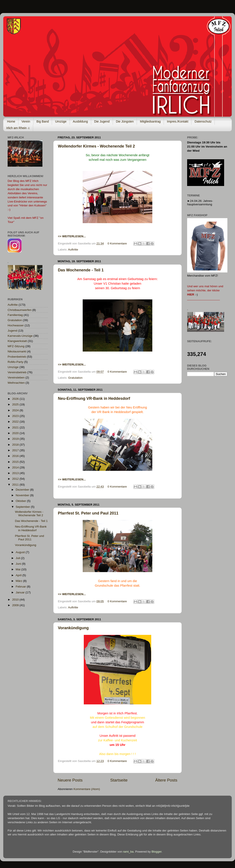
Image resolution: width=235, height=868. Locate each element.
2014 (16, 467)
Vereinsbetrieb (17, 372)
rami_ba (128, 852)
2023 (16, 416)
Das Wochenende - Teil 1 (81, 270)
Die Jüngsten (125, 121)
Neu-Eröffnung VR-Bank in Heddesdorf (94, 398)
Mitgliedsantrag (150, 121)
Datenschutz (203, 121)
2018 (16, 445)
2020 (16, 433)
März (19, 581)
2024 (16, 410)
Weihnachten (16, 383)
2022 (16, 422)
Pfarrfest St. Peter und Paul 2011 (88, 513)
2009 (16, 605)
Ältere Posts (166, 780)
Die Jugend (102, 121)
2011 (16, 485)
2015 (16, 462)
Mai (18, 569)
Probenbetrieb (17, 357)
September (23, 507)
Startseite (119, 780)
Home (11, 121)
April (19, 575)
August (21, 552)
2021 (16, 427)
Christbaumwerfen (20, 310)
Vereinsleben (16, 378)
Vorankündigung (73, 628)
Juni (19, 564)
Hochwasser (16, 325)
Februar (21, 587)
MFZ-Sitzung (16, 346)
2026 (16, 399)
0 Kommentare (117, 243)
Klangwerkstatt (17, 341)
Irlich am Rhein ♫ (18, 128)
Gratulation (75, 378)
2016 (16, 456)
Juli (18, 558)
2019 (16, 439)
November (23, 495)
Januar (21, 592)
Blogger (156, 852)
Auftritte (73, 250)
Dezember (23, 490)
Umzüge (61, 121)
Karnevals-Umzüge (20, 336)
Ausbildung (80, 121)
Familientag (15, 315)
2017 (16, 450)
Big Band (43, 121)
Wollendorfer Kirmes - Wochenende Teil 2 (96, 146)
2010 (16, 600)
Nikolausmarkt (17, 351)
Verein (26, 121)
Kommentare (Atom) (87, 789)
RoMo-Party (15, 362)
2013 (16, 473)
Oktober (21, 501)
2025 (16, 404)
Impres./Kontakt (178, 121)
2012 (16, 479)
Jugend (12, 331)
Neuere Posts (70, 780)
